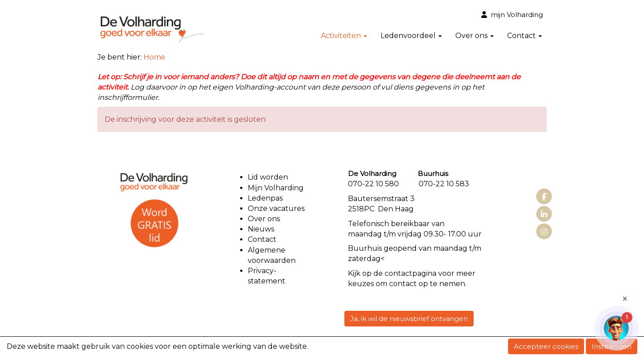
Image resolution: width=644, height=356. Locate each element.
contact (398, 273)
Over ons (475, 36)
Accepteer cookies (546, 346)
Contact (525, 36)
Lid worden (268, 177)
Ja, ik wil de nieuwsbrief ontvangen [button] (409, 319)
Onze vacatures (277, 208)
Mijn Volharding (276, 188)
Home (155, 57)
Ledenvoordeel (411, 36)
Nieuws (261, 229)
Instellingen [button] (612, 346)
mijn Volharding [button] (512, 15)
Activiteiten (344, 36)
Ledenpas (265, 198)
